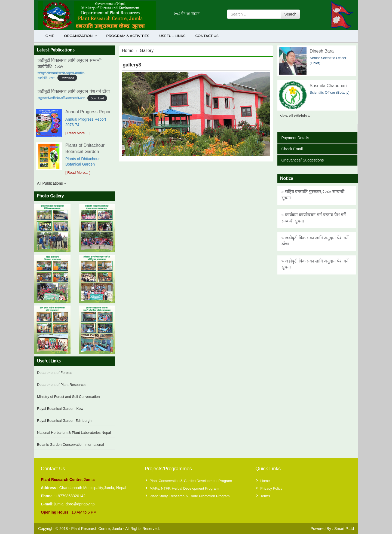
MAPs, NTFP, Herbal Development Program (184, 488)
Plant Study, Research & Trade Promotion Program (190, 496)
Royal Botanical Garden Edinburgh (64, 421)
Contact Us (207, 36)
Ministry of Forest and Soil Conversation (68, 397)
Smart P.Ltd (344, 529)
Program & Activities (128, 36)
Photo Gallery (50, 196)
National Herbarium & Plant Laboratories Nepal (74, 433)
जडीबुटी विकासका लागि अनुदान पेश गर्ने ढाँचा (74, 91)
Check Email (292, 149)
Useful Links (172, 36)
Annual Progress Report (89, 112)
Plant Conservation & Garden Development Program (191, 481)
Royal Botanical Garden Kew (60, 409)
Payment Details (295, 138)
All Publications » (52, 183)
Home (48, 36)
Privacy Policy (271, 488)
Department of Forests (55, 373)
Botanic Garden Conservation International (71, 445)
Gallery (147, 51)
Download (67, 78)
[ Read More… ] (78, 133)
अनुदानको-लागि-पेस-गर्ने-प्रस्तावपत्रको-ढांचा (61, 98)
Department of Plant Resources (62, 385)
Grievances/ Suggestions (303, 160)
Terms (265, 496)
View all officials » (295, 116)
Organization (81, 36)
